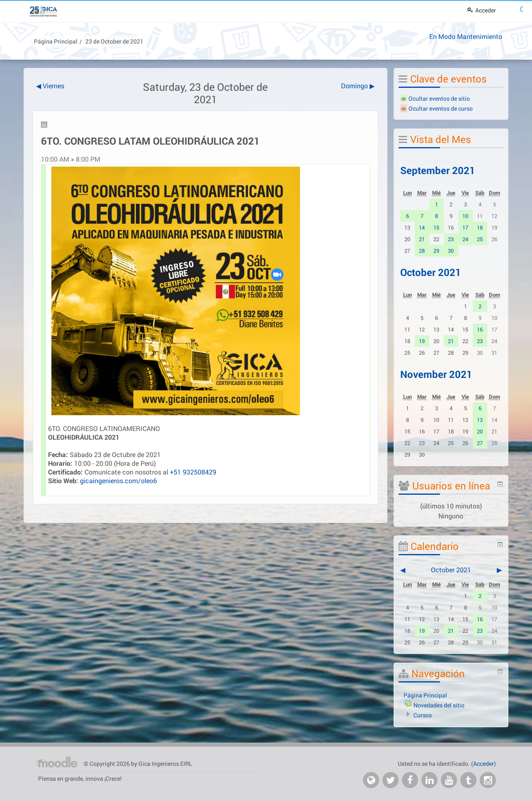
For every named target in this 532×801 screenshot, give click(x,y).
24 (465, 239)
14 (422, 227)
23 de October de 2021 (114, 41)
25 (480, 239)
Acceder (482, 10)
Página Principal (56, 41)
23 (451, 239)
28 (422, 251)
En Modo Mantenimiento (466, 36)
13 (480, 420)
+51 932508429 (193, 472)
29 (436, 251)
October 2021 (431, 272)
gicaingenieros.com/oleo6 (118, 480)
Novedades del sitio (439, 705)
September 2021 (438, 170)
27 (480, 443)
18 (480, 227)
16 (480, 329)
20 (480, 431)
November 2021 (436, 374)
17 (465, 227)
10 (465, 216)
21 (422, 239)
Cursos (423, 715)
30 (451, 251)
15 (436, 227)
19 (422, 341)
